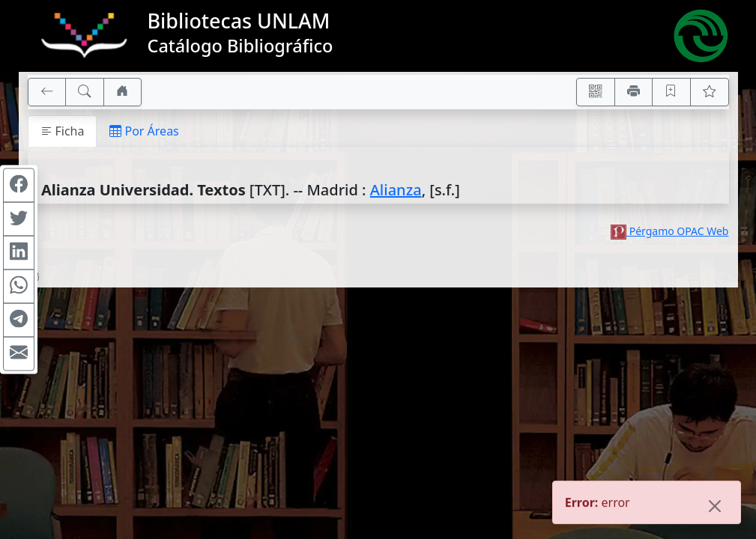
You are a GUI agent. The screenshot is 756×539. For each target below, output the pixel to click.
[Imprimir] (634, 92)
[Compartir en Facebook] (19, 186)
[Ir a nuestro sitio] (123, 92)
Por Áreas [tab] (144, 131)
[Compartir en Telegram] (19, 320)
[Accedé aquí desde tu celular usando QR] (596, 92)
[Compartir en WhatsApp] (19, 287)
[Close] (715, 508)
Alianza (396, 190)
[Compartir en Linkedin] (19, 253)
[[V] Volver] (47, 92)
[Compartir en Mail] (19, 354)
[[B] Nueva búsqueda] (85, 92)
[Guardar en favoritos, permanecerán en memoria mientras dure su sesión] (671, 92)
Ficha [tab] (63, 131)
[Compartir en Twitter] (19, 219)
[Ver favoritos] (710, 92)
